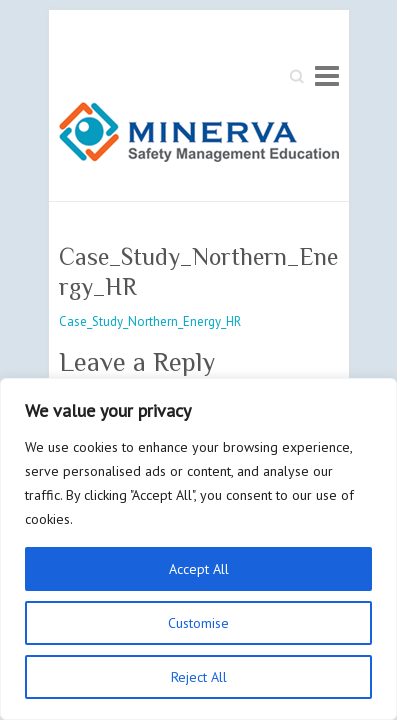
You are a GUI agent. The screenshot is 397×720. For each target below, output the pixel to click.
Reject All (199, 677)
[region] (198, 549)
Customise (198, 623)
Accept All (199, 569)
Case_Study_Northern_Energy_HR (150, 321)
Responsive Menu (327, 75)
